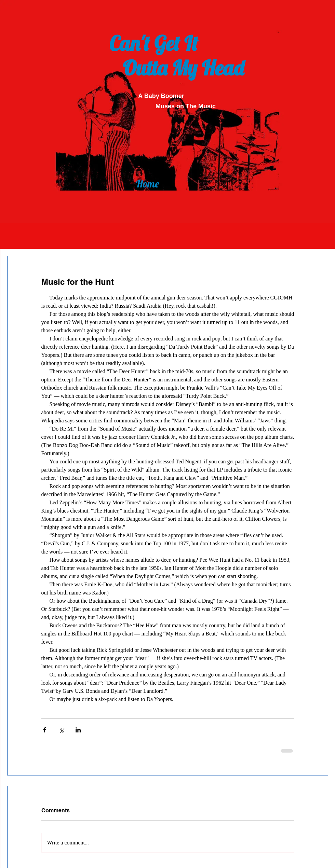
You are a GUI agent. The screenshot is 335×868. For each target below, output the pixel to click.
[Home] (147, 184)
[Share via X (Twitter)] (61, 730)
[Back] (148, 163)
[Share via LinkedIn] (78, 730)
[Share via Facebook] (45, 730)
